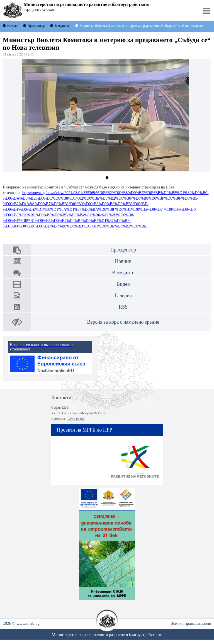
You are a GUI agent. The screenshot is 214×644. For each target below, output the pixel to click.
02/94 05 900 (76, 419)
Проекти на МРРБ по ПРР (85, 430)
